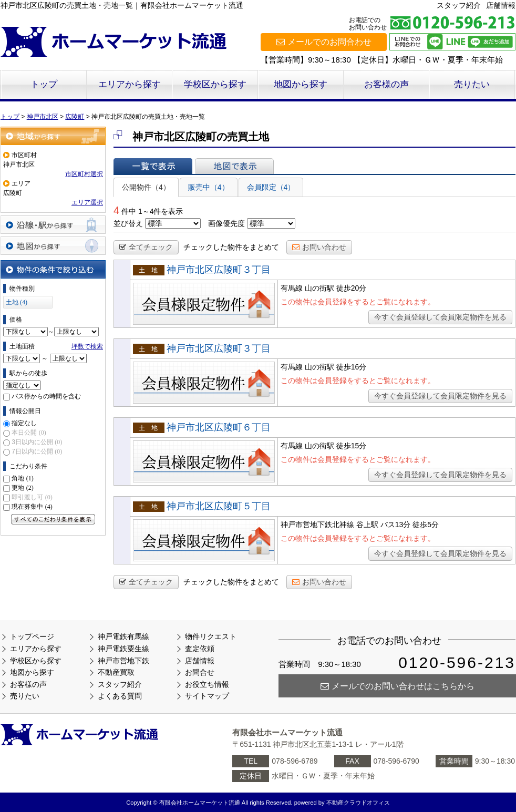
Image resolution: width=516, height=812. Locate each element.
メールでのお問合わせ (324, 42)
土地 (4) (17, 302)
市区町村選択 (84, 174)
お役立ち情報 (207, 684)
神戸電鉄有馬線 (123, 636)
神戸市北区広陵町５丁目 (219, 506)
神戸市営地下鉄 (123, 661)
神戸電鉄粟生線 (123, 649)
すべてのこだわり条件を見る (53, 519)
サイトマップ (207, 696)
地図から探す (301, 84)
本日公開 (29, 433)
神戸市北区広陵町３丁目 (219, 270)
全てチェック (146, 247)
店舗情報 (501, 5)
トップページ (32, 636)
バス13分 (396, 525)
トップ (44, 84)
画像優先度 (226, 223)
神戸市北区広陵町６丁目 (219, 427)
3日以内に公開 (37, 442)
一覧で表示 (153, 166)
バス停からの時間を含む (46, 396)
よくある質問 (120, 696)
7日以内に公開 (37, 451)
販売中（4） (209, 187)
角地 (22, 478)
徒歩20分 (352, 288)
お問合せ (200, 672)
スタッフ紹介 (459, 5)
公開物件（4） (146, 187)
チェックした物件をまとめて (231, 247)
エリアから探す (130, 84)
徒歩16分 (352, 367)
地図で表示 (234, 166)
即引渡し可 (32, 497)
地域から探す (53, 136)
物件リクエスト (211, 636)
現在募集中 (32, 507)
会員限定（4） (271, 187)
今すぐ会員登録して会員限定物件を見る (440, 317)
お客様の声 (386, 84)
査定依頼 (200, 649)
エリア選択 (87, 202)
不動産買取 (116, 672)
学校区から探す (215, 84)
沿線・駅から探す (53, 225)
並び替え (128, 223)
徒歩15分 (352, 446)
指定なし (24, 423)
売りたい (472, 84)
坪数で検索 (87, 346)
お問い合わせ (319, 247)
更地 (22, 488)
